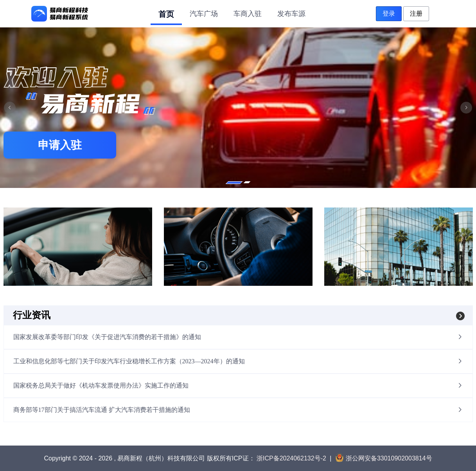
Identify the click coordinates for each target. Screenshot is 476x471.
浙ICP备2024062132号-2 (291, 458)
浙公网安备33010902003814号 (384, 458)
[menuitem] (166, 13)
